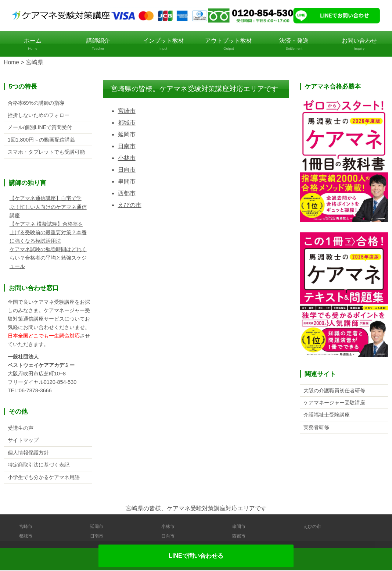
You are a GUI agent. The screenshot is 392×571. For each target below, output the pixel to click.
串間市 (127, 181)
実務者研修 (316, 427)
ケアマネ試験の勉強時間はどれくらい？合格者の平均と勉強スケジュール (48, 258)
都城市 (127, 123)
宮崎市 (127, 111)
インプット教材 (163, 44)
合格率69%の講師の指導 (36, 103)
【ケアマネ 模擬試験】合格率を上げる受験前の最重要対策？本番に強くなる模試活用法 (48, 233)
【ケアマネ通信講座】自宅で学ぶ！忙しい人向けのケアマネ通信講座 (48, 207)
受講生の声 (21, 428)
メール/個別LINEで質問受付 (40, 128)
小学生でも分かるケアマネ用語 (44, 478)
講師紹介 (98, 44)
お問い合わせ (359, 44)
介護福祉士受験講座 (327, 415)
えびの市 (130, 205)
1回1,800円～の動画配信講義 (42, 140)
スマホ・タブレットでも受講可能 (46, 152)
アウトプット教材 (229, 44)
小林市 (127, 158)
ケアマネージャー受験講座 (334, 403)
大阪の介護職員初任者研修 (334, 390)
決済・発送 (294, 44)
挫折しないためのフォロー (39, 115)
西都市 (127, 193)
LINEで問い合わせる (196, 556)
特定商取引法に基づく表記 (39, 466)
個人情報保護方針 (28, 453)
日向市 (127, 170)
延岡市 (127, 134)
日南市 (127, 146)
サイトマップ (23, 441)
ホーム (33, 44)
